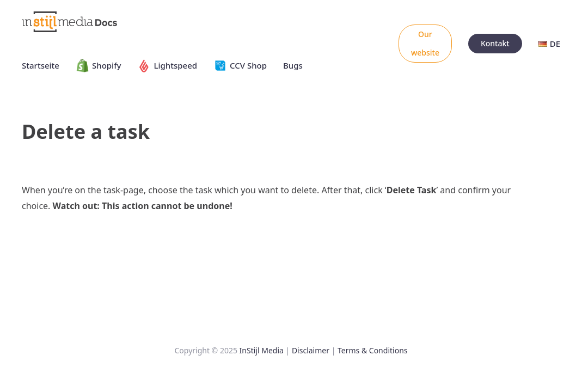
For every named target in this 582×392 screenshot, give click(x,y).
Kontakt (495, 43)
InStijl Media (262, 350)
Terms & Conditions (373, 350)
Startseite (41, 65)
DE (549, 44)
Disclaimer (311, 350)
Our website (425, 43)
